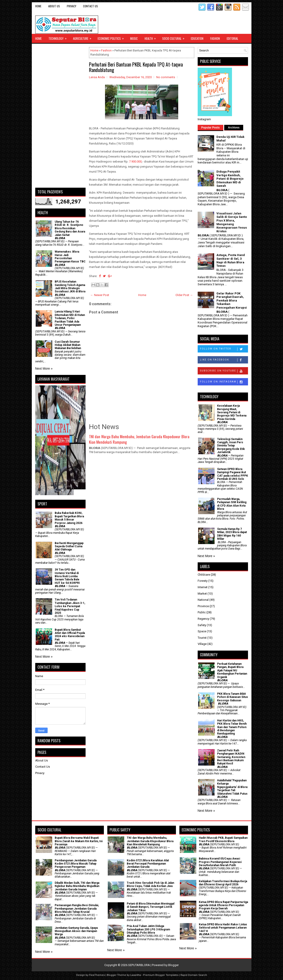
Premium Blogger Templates (161, 975)
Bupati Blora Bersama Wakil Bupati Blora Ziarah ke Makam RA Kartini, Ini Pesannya (79, 841)
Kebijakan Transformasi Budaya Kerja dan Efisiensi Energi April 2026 (223, 883)
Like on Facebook (224, 360)
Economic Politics (112, 37)
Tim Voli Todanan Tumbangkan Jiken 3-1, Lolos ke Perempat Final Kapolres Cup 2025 (70, 606)
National (203, 600)
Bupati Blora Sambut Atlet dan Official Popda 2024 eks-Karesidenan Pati (70, 635)
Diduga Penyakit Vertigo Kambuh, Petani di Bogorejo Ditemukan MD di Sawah (230, 179)
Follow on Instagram (224, 382)
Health (152, 37)
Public (202, 612)
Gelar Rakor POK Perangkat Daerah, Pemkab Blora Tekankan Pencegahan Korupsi (232, 300)
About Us (54, 6)
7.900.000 (135, 162)
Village (202, 644)
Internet (203, 587)
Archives (234, 128)
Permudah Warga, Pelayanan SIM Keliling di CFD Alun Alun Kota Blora (232, 504)
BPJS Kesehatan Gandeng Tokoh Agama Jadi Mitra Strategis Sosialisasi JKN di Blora (70, 287)
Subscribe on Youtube (224, 371)
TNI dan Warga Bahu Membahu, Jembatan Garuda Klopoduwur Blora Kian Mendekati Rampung (139, 439)
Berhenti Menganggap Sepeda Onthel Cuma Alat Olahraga (69, 546)
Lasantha (136, 975)
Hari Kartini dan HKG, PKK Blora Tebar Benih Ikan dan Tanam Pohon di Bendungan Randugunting (232, 727)
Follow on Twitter (224, 349)
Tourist (202, 638)
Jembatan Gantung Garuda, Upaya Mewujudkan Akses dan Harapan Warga (76, 931)
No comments (166, 77)
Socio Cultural (175, 37)
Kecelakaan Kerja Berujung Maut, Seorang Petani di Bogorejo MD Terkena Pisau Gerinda (232, 412)
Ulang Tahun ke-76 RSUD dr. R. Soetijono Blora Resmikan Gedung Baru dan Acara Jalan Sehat (70, 228)
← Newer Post (100, 295)
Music (134, 38)
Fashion (215, 38)
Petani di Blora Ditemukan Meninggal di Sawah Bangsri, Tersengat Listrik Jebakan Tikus (151, 907)
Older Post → (184, 295)
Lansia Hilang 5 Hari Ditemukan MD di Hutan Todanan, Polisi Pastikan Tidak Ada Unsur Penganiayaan (70, 318)
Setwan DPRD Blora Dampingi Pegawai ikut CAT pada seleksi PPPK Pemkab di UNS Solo (233, 474)
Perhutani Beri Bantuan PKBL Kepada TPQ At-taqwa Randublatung (136, 67)
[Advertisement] (60, 116)
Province (203, 606)
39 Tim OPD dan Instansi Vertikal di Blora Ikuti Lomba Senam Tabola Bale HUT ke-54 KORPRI (67, 576)
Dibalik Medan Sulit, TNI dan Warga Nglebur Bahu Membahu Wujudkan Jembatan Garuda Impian (77, 886)
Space (202, 631)
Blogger (173, 965)
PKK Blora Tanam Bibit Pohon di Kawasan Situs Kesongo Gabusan (233, 697)
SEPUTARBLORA (139, 965)
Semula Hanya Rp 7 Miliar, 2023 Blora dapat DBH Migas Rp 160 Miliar (232, 534)
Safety (202, 625)
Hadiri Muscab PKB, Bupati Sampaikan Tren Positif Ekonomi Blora (223, 839)
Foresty (203, 581)
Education (197, 38)
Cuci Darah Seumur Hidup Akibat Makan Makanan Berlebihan (68, 345)
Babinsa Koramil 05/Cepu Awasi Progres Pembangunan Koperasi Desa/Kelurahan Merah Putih (220, 862)
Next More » (44, 369)
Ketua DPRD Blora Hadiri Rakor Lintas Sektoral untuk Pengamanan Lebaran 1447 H (223, 928)
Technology (59, 37)
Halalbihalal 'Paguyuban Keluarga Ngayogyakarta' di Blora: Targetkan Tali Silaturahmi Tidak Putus (233, 787)
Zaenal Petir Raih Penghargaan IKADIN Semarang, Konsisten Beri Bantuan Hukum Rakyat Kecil (231, 757)
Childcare (204, 575)
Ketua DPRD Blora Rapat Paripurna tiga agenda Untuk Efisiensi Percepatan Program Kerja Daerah (223, 905)
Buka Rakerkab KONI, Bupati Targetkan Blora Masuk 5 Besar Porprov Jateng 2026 (69, 518)
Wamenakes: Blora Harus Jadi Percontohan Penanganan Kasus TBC (70, 257)
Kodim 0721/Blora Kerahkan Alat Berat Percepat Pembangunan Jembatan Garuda (148, 864)
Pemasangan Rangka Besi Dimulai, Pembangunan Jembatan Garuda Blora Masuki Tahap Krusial (77, 909)
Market (202, 594)
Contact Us (90, 6)
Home (38, 6)
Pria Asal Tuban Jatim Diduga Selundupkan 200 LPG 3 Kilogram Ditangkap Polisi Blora (148, 929)
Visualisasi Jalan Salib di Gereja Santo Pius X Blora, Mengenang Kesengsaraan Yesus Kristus (232, 222)
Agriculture (84, 37)
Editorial (232, 38)
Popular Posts (211, 128)
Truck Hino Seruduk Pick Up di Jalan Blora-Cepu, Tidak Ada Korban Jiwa (150, 884)
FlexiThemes (97, 975)
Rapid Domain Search (194, 975)
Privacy (71, 6)
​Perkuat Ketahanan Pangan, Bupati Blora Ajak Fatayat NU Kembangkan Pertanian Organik (232, 670)
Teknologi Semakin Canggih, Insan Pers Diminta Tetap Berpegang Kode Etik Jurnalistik (231, 446)
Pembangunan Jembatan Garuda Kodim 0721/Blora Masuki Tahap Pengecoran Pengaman (76, 864)
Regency (203, 619)
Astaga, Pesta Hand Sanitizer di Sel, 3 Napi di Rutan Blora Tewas (231, 260)
